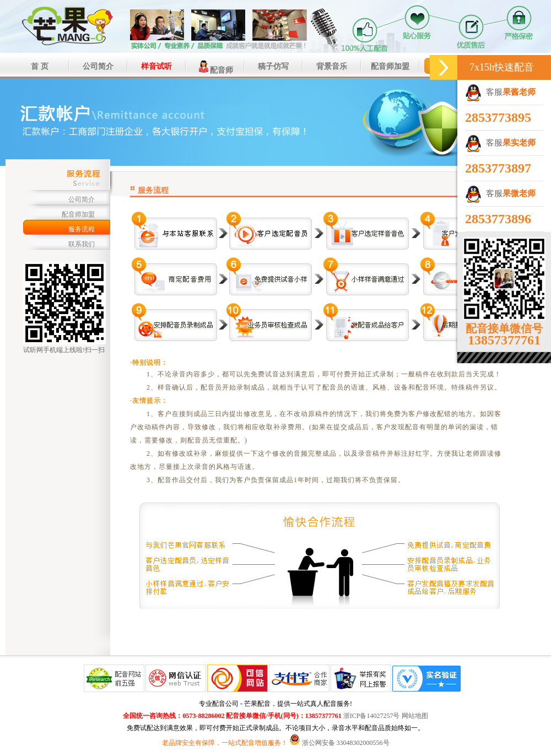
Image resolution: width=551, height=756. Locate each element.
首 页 (40, 66)
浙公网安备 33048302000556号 (346, 743)
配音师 (215, 67)
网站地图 (415, 716)
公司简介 (98, 66)
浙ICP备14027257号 (372, 716)
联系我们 (82, 244)
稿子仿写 (273, 66)
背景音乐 (332, 66)
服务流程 (82, 229)
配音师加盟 (390, 66)
